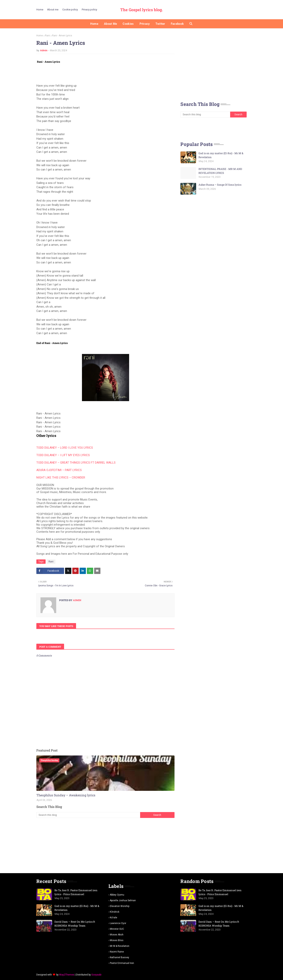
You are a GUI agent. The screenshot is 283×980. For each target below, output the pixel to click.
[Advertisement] (105, 845)
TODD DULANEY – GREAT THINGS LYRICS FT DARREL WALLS (76, 463)
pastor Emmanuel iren (122, 963)
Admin (44, 50)
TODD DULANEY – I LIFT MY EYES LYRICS (63, 455)
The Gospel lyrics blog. (142, 10)
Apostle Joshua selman (123, 900)
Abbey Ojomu (117, 895)
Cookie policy (70, 10)
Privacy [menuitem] (145, 24)
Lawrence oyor (118, 923)
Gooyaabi (96, 975)
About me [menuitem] (110, 24)
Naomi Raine (117, 952)
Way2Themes (67, 975)
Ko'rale (113, 918)
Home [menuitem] (94, 24)
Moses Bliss (117, 940)
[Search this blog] (88, 815)
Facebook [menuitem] (177, 24)
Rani (47, 36)
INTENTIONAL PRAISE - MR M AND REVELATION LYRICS (220, 171)
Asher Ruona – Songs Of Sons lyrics (220, 185)
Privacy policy (89, 10)
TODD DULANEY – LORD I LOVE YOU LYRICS (65, 448)
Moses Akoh (117, 935)
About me (53, 10)
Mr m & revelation (120, 946)
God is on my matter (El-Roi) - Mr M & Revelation (221, 155)
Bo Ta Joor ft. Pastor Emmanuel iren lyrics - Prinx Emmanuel (76, 892)
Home (40, 10)
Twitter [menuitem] (160, 24)
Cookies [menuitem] (128, 24)
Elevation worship (120, 906)
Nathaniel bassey (119, 957)
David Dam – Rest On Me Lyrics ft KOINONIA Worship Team (75, 924)
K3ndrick (115, 912)
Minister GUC (117, 929)
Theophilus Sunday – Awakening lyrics (66, 795)
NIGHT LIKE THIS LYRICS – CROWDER (61, 478)
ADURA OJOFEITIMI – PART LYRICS (59, 470)
